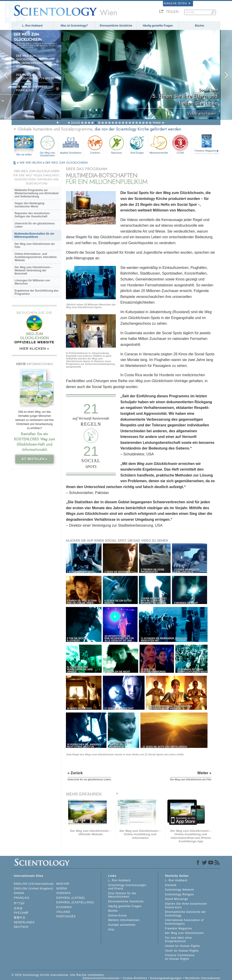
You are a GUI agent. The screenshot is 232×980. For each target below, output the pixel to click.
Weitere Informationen (124, 920)
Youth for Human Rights (182, 951)
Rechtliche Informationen (203, 978)
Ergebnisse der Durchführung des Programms (36, 292)
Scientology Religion (180, 894)
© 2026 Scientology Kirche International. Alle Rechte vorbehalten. (58, 975)
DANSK (19, 893)
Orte (111, 930)
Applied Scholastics (71, 144)
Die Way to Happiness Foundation (32, 88)
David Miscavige (176, 899)
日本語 (18, 908)
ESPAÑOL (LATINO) (71, 898)
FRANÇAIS (22, 898)
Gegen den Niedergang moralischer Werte (29, 205)
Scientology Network (179, 890)
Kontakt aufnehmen (122, 925)
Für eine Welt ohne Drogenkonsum (178, 940)
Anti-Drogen (137, 144)
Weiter (157, 123)
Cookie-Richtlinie (135, 978)
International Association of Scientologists (184, 922)
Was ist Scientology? (74, 26)
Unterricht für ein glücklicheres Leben (35, 225)
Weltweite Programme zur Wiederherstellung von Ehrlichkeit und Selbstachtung (36, 193)
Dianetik (171, 885)
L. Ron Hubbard (32, 26)
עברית (19, 903)
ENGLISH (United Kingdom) (33, 889)
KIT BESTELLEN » (34, 459)
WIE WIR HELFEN (31, 163)
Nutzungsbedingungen (166, 978)
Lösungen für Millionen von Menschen (32, 282)
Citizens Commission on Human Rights (180, 957)
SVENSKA (64, 893)
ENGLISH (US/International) (34, 884)
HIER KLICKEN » (34, 348)
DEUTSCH (21, 927)
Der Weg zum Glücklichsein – (35, 77)
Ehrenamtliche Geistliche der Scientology (185, 914)
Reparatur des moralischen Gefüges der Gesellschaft (32, 215)
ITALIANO (63, 912)
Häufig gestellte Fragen (158, 26)
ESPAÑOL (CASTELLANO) (75, 902)
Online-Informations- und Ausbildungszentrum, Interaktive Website (36, 257)
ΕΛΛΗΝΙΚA (64, 907)
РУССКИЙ (21, 913)
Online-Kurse (117, 916)
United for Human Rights (182, 946)
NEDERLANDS (24, 922)
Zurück (75, 123)
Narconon (116, 144)
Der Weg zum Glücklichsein (47, 145)
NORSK (62, 889)
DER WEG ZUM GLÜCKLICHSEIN (66, 163)
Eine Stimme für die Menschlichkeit (122, 895)
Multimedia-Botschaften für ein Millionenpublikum (34, 235)
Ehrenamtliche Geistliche (116, 26)
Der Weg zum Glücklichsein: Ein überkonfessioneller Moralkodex (34, 61)
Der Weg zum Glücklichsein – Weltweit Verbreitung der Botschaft (33, 270)
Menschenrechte (159, 144)
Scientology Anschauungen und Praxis (127, 887)
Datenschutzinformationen (101, 978)
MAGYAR (63, 884)
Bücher (199, 26)
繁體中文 (20, 918)
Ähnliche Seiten (177, 3)
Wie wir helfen (24, 155)
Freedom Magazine (207, 152)
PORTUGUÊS (66, 916)
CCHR (180, 144)
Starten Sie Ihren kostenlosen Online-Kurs (186, 906)
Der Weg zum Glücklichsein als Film (35, 246)
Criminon (95, 144)
